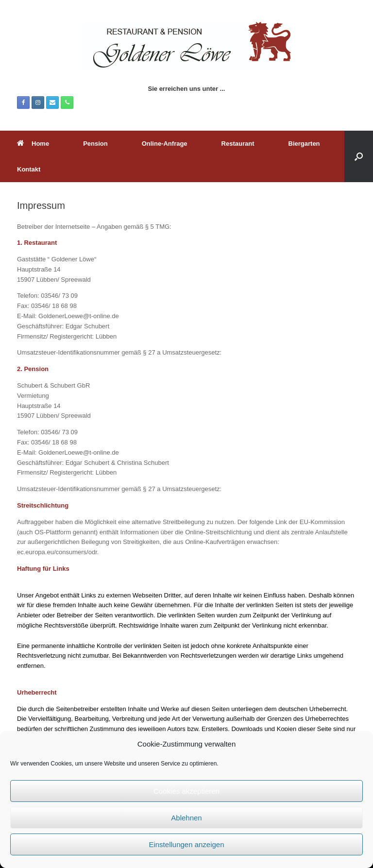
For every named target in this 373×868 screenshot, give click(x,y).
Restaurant (238, 144)
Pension (95, 144)
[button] (359, 156)
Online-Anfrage (165, 144)
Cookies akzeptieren (186, 791)
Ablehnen (186, 818)
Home (33, 144)
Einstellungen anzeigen (186, 844)
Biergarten (304, 144)
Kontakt (29, 169)
